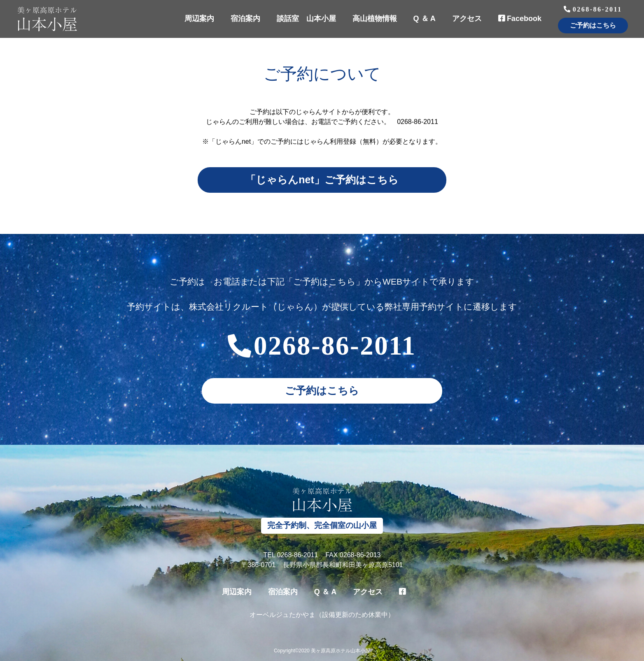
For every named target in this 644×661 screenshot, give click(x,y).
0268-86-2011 (593, 11)
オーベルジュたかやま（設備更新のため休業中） (322, 615)
